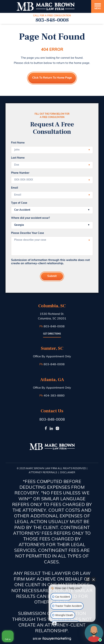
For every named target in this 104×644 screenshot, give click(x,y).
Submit (52, 276)
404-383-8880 (54, 396)
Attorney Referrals (43, 473)
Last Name (18, 158)
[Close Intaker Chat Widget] (94, 579)
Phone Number (20, 173)
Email (15, 188)
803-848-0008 (52, 20)
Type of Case (19, 203)
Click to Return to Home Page (52, 78)
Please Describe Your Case (28, 233)
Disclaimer (68, 473)
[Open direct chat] (88, 579)
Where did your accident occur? (30, 218)
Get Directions (52, 334)
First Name (18, 143)
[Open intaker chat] (54, 624)
